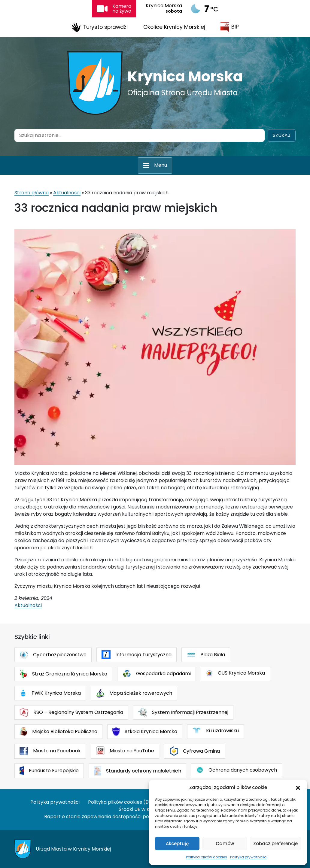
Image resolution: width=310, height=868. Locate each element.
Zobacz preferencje (275, 844)
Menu (161, 165)
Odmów (225, 844)
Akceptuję (177, 844)
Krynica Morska (185, 76)
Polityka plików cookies (207, 857)
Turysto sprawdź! (100, 27)
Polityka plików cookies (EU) (121, 802)
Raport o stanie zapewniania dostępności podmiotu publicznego (120, 816)
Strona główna (32, 193)
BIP (230, 27)
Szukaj (282, 135)
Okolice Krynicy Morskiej (174, 27)
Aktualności (67, 193)
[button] (298, 788)
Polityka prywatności (249, 857)
